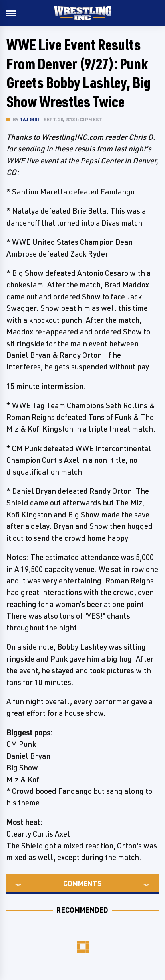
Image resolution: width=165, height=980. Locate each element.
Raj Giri (29, 119)
